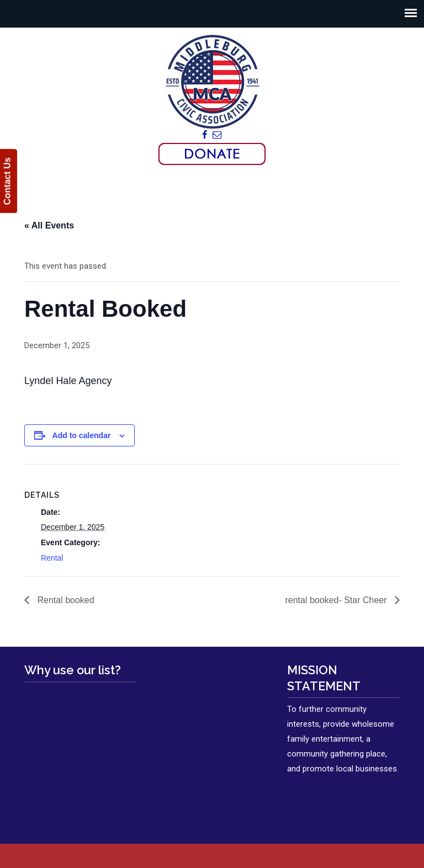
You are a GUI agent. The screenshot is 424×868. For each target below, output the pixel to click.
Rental (52, 558)
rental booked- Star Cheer (337, 600)
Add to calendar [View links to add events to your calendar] (82, 435)
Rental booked (65, 600)
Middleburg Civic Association (212, 81)
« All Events (49, 225)
